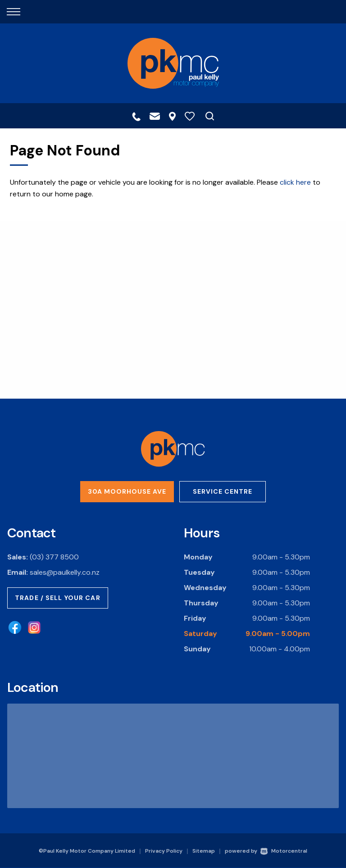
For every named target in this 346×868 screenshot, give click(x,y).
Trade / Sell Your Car (58, 598)
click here (295, 182)
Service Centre (223, 491)
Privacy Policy (164, 851)
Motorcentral (284, 851)
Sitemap (204, 851)
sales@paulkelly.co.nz (65, 572)
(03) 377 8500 (54, 557)
